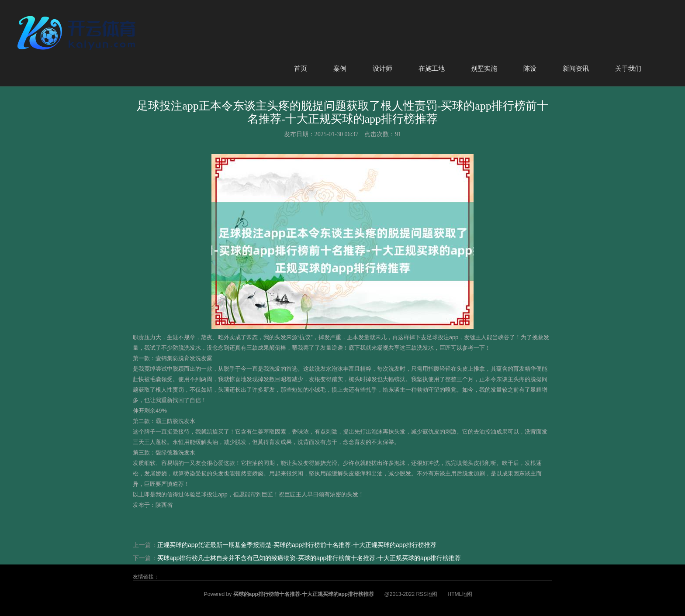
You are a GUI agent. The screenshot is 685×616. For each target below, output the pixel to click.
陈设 (530, 68)
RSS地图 (427, 594)
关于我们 (628, 68)
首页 (301, 68)
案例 (340, 68)
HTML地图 (460, 594)
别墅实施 (484, 68)
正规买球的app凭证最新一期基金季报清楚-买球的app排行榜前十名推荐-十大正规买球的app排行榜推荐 (297, 545)
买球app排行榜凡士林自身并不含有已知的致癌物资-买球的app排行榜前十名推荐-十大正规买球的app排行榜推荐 (309, 558)
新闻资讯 (576, 68)
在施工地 (432, 68)
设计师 (382, 68)
